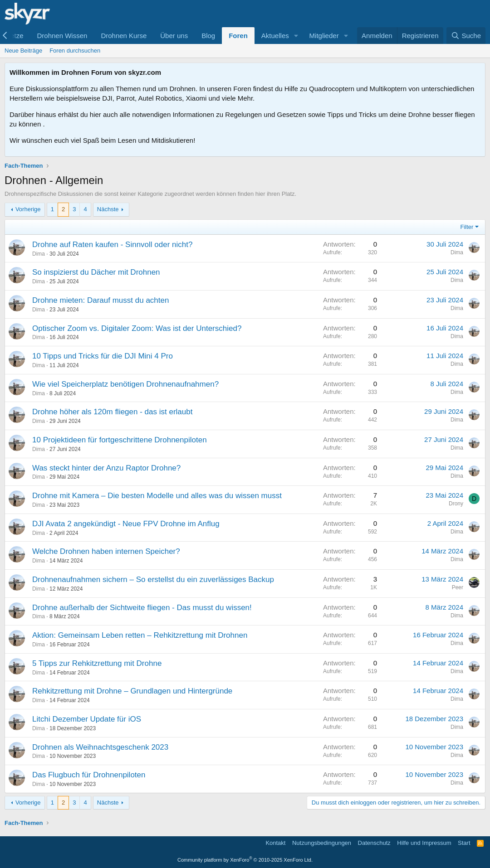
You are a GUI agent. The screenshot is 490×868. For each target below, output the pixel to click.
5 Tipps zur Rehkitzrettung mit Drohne (97, 663)
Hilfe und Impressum (424, 843)
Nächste (108, 209)
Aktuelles (275, 36)
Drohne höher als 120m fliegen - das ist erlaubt (112, 412)
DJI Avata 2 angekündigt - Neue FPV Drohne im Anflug (126, 524)
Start (464, 843)
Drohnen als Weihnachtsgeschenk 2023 (100, 747)
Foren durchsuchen (75, 51)
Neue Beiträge (23, 51)
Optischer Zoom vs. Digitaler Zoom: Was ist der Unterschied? (137, 328)
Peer (458, 587)
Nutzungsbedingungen (322, 843)
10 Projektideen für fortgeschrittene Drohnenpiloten (120, 440)
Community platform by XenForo (245, 860)
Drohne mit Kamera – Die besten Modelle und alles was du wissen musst (157, 496)
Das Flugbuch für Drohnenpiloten (89, 775)
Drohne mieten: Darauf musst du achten (100, 300)
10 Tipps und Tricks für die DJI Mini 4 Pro (103, 356)
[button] (296, 36)
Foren (238, 36)
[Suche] (466, 36)
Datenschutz (374, 843)
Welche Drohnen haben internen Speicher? (106, 551)
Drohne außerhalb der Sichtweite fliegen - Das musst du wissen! (142, 608)
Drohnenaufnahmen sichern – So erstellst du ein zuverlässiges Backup (153, 579)
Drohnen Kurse (124, 36)
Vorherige (28, 209)
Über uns (174, 36)
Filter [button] (467, 227)
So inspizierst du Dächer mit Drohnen (96, 272)
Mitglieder (324, 36)
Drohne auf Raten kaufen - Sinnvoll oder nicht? (112, 245)
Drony (456, 504)
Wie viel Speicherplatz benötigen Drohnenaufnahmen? (125, 384)
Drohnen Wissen (62, 36)
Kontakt (275, 843)
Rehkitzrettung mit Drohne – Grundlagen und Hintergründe (132, 691)
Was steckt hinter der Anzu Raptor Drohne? (106, 468)
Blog (208, 36)
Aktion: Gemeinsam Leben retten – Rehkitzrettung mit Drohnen (140, 635)
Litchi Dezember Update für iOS (87, 719)
